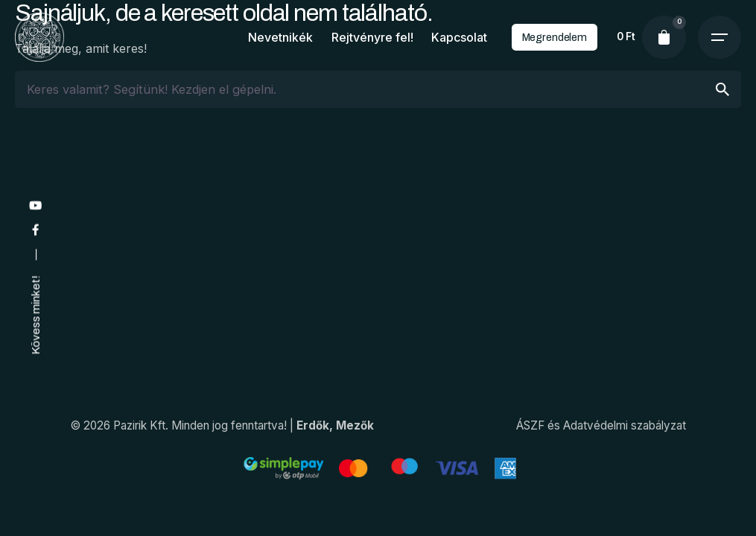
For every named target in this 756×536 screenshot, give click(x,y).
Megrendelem (555, 37)
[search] (722, 89)
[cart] (664, 37)
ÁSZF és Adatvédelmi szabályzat (601, 425)
